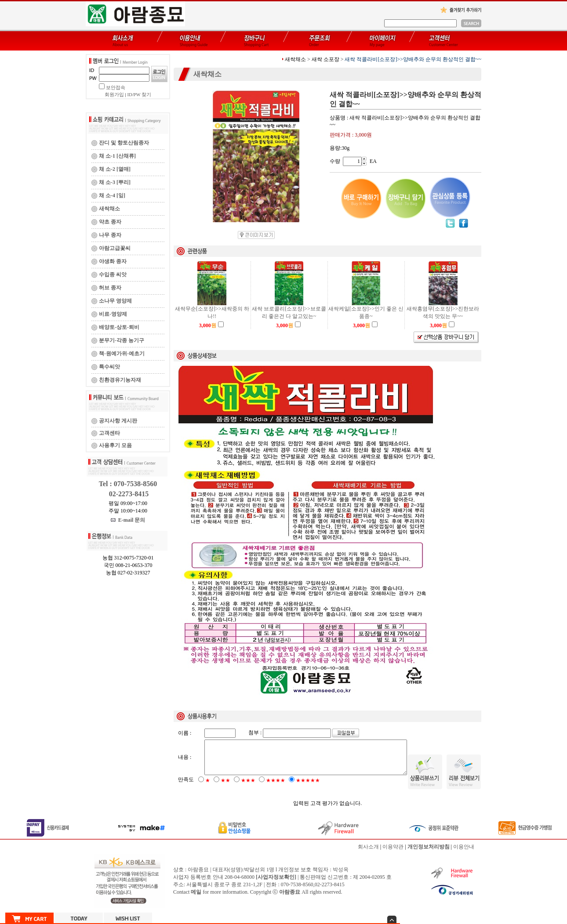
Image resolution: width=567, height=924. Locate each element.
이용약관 (393, 854)
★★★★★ (308, 788)
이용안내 (464, 854)
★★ (225, 788)
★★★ (248, 788)
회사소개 (368, 854)
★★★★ (276, 788)
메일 (196, 899)
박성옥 (341, 877)
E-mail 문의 (128, 520)
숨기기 (392, 919)
